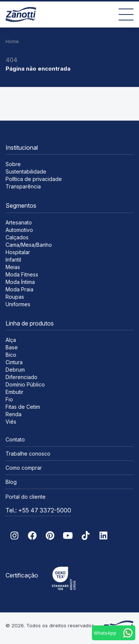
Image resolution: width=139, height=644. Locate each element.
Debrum (15, 370)
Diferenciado (21, 377)
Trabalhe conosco (28, 454)
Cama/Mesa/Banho (29, 245)
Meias (13, 267)
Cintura (14, 362)
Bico (11, 355)
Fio (9, 399)
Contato (15, 439)
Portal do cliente (26, 497)
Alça (11, 340)
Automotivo (19, 230)
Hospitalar (18, 252)
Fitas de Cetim (23, 407)
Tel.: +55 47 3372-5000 (38, 510)
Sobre (13, 164)
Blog (11, 482)
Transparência (23, 186)
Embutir (14, 392)
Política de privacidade (34, 179)
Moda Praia (19, 289)
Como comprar (24, 468)
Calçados (17, 237)
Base (12, 347)
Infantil (13, 260)
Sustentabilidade (26, 171)
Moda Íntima (20, 282)
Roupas (15, 297)
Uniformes (18, 304)
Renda (14, 414)
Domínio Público (25, 384)
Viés (11, 422)
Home (12, 41)
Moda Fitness (22, 274)
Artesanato (19, 222)
